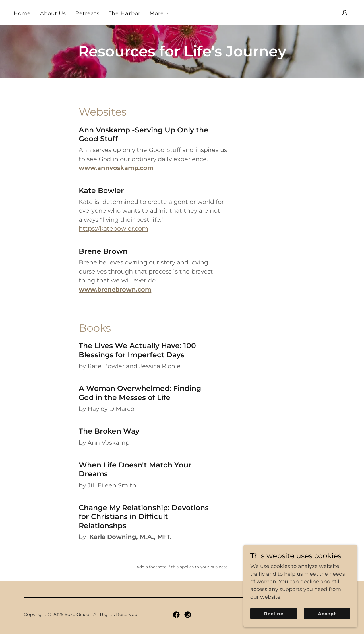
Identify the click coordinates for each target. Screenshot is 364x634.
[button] (160, 13)
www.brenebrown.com (115, 289)
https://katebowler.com (113, 228)
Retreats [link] (87, 13)
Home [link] (22, 13)
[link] (176, 615)
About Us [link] (53, 13)
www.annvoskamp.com (116, 168)
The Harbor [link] (125, 13)
